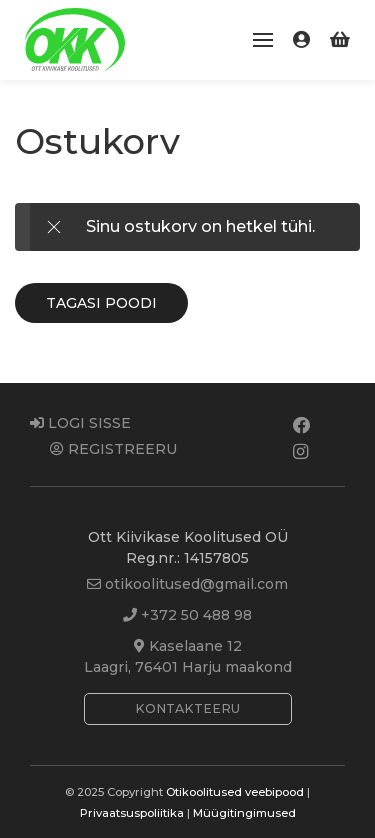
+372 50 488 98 (187, 615)
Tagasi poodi (101, 303)
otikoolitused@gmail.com (187, 584)
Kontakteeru (187, 708)
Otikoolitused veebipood (235, 792)
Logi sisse (80, 423)
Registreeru (113, 449)
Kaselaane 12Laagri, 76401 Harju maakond (188, 656)
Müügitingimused (244, 813)
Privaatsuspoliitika (132, 813)
